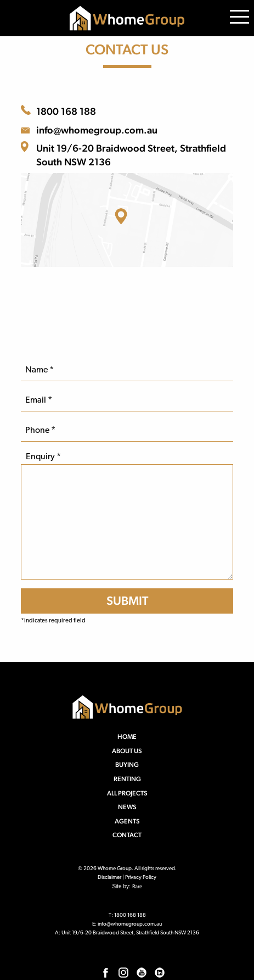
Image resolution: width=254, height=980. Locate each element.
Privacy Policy (141, 878)
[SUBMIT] (127, 601)
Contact (127, 835)
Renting (127, 779)
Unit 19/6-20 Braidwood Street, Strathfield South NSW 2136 (131, 155)
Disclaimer (109, 878)
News (127, 807)
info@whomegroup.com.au (97, 130)
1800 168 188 (66, 111)
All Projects (127, 793)
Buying (127, 765)
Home (127, 737)
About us (127, 751)
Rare (137, 887)
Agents (127, 821)
